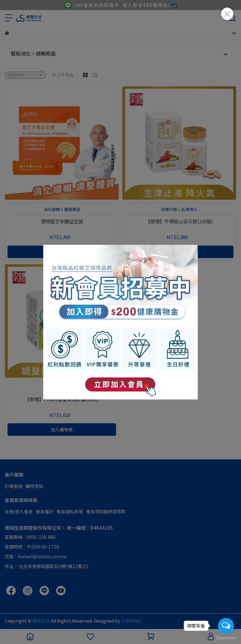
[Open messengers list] (226, 626)
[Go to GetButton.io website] (226, 638)
